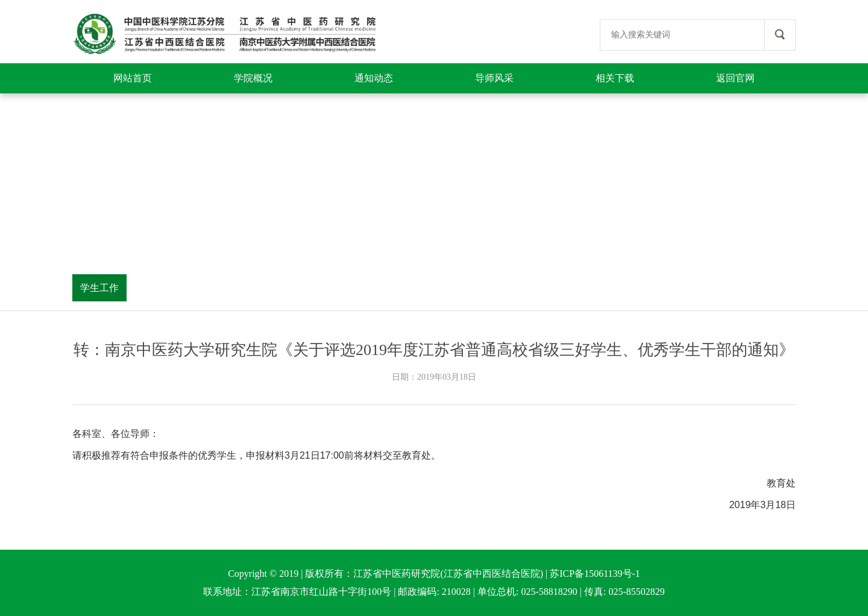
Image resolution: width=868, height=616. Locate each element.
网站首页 (133, 78)
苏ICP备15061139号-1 (595, 574)
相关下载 (615, 78)
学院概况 (253, 78)
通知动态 (374, 78)
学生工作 (99, 288)
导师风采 (494, 78)
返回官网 (735, 78)
